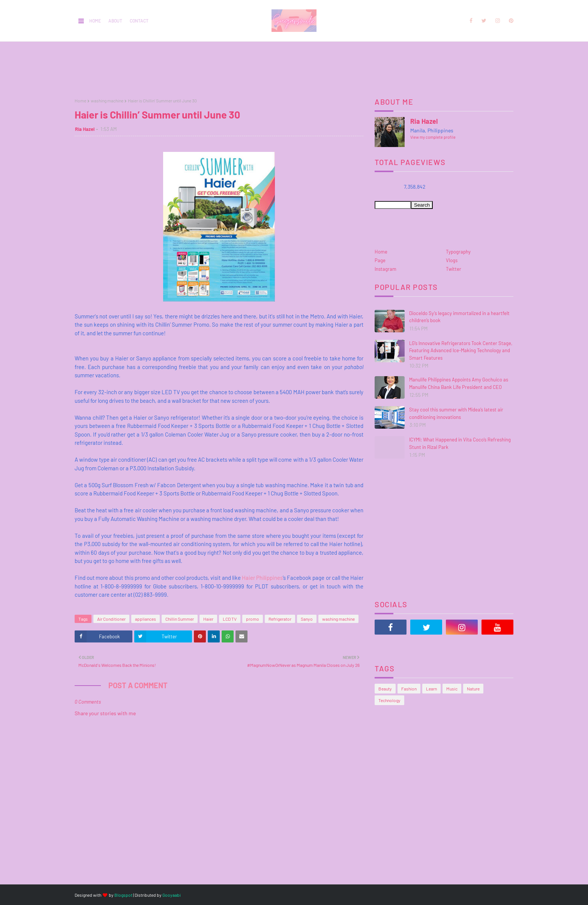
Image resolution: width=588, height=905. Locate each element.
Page (380, 260)
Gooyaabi (172, 895)
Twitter (454, 269)
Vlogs (452, 260)
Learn (431, 689)
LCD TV (230, 619)
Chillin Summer (180, 619)
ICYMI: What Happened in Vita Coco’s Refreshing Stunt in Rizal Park (460, 443)
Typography (458, 252)
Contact (139, 21)
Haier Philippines (262, 578)
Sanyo (307, 619)
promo (253, 619)
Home (95, 21)
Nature (473, 689)
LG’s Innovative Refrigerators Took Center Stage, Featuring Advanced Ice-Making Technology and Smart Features (461, 350)
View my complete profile (433, 137)
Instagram (385, 269)
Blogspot (123, 895)
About (115, 21)
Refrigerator (280, 619)
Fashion (409, 689)
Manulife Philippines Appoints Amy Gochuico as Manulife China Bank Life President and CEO (459, 383)
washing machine (107, 101)
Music (452, 689)
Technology (389, 700)
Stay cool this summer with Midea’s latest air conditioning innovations (456, 413)
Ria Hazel (85, 129)
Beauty (385, 689)
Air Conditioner (111, 619)
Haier (208, 619)
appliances (145, 619)
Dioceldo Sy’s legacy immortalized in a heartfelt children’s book (459, 317)
